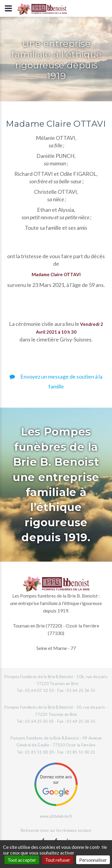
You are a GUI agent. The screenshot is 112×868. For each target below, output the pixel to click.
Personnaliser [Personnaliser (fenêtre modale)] (93, 860)
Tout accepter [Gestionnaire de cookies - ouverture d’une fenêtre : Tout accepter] (22, 860)
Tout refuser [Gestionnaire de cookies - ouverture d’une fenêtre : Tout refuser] (58, 860)
